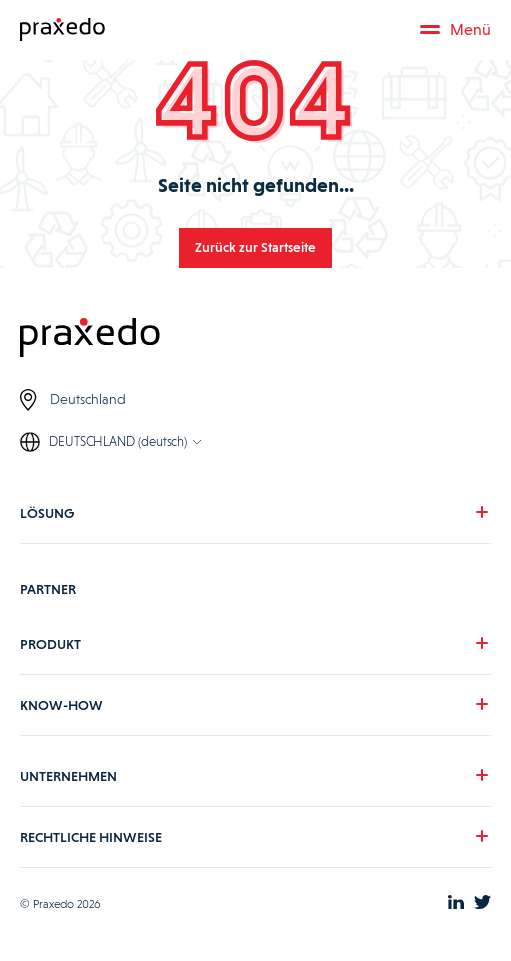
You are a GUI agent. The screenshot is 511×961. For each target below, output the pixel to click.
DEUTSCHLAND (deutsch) (118, 441)
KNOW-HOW (61, 705)
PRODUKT (50, 644)
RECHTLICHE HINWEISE (91, 837)
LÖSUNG (47, 513)
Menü (455, 29)
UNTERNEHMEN (68, 776)
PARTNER (48, 589)
